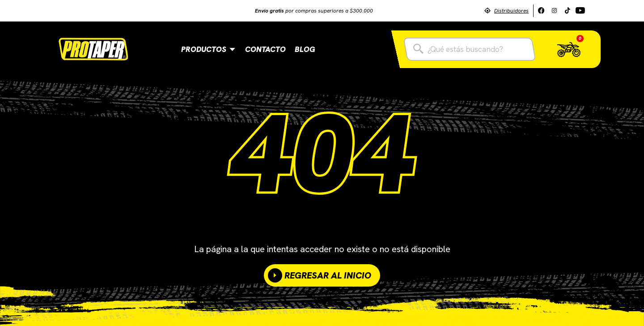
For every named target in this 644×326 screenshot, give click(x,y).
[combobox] (470, 49)
